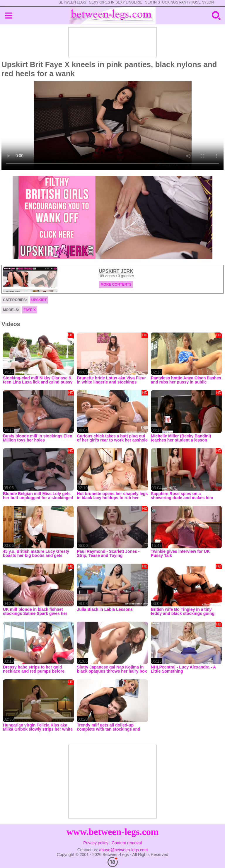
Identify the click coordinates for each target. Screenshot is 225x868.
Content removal (127, 843)
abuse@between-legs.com (123, 850)
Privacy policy (96, 843)
